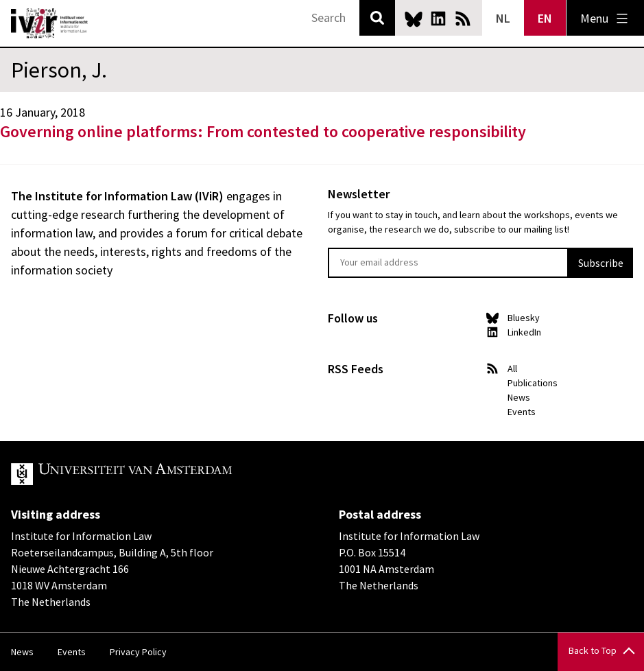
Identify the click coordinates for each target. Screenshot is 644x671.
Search (377, 18)
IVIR (49, 23)
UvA (170, 474)
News (519, 397)
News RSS (463, 19)
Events (522, 412)
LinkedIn (438, 19)
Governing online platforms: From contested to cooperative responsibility (263, 131)
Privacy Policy (138, 652)
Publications (533, 383)
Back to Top (593, 650)
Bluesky (414, 19)
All (512, 368)
